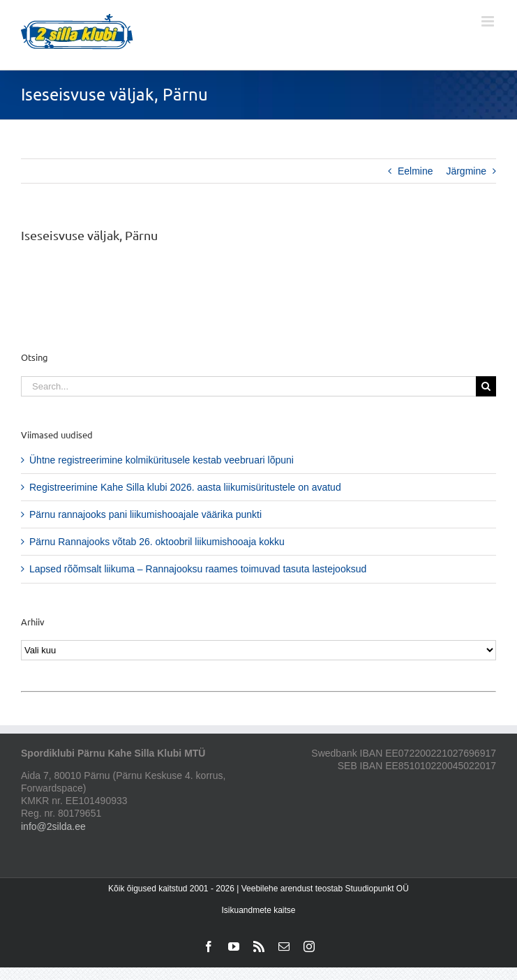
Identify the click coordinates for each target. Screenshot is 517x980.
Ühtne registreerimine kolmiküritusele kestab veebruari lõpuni (162, 460)
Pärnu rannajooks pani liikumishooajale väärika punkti (145, 514)
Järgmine (466, 171)
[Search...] (248, 386)
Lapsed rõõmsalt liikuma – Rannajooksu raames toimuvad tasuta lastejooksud (198, 569)
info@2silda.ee (53, 826)
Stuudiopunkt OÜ (376, 889)
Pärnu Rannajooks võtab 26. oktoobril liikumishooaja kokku (157, 542)
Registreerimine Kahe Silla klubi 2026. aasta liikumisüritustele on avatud (185, 487)
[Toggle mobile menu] (489, 21)
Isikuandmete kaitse (258, 910)
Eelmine (415, 171)
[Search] (486, 386)
